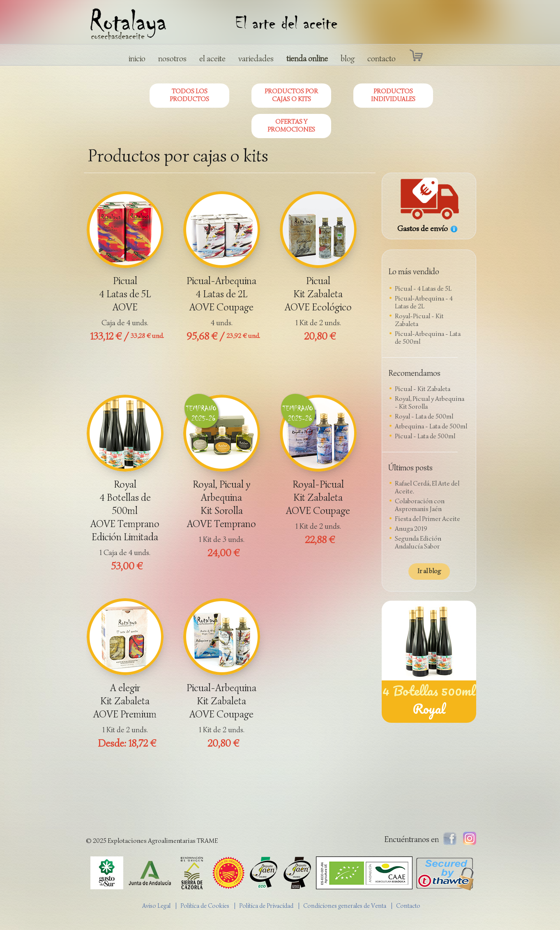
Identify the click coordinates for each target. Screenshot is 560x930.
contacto (381, 59)
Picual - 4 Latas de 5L (423, 289)
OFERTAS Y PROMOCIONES (291, 126)
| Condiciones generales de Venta (344, 906)
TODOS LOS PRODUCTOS (189, 95)
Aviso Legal (156, 906)
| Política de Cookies (204, 906)
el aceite (212, 59)
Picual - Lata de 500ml (425, 436)
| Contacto (408, 906)
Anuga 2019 (411, 529)
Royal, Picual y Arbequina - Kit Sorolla (430, 403)
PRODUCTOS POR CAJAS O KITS (291, 95)
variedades (256, 59)
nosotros (172, 59)
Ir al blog (429, 571)
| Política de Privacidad (266, 906)
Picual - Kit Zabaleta (423, 389)
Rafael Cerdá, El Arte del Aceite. (427, 487)
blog (348, 59)
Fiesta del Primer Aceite (427, 519)
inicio (137, 59)
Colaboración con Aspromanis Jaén (420, 505)
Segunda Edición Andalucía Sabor (418, 542)
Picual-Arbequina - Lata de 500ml (428, 338)
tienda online (307, 59)
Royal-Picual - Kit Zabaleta (419, 320)
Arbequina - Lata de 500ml (431, 426)
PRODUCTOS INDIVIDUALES (393, 95)
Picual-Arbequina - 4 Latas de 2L (424, 302)
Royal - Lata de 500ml (424, 416)
